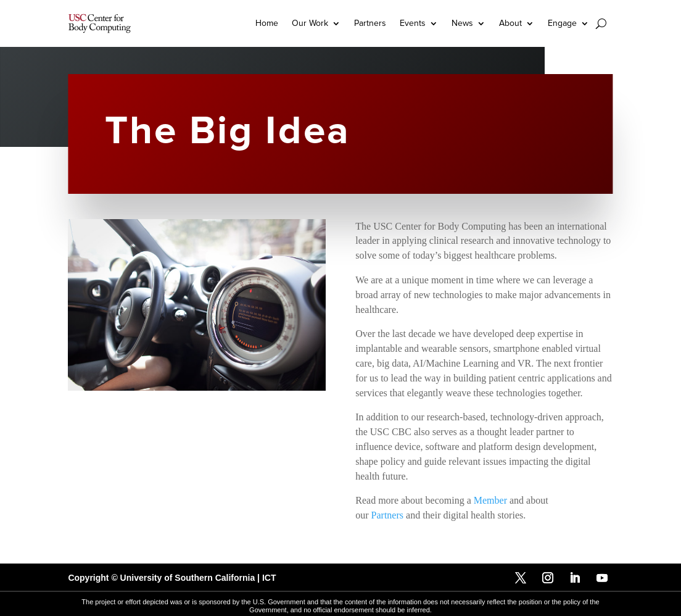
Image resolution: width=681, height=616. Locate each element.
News (462, 23)
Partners (370, 23)
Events (413, 23)
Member (490, 500)
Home (267, 23)
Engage (562, 23)
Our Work (310, 23)
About (510, 23)
